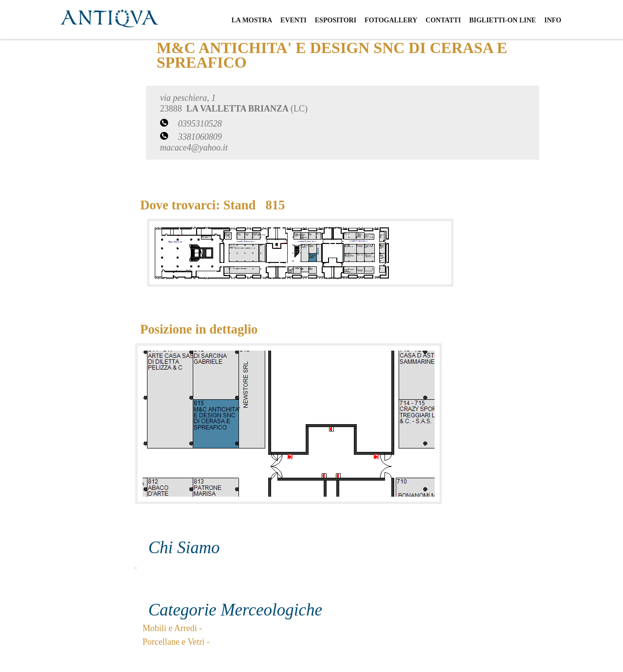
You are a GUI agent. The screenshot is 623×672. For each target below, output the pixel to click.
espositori (336, 20)
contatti (443, 20)
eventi (293, 20)
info (553, 20)
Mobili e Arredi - (172, 628)
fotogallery (391, 20)
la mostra (252, 20)
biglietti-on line (503, 20)
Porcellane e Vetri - (176, 642)
